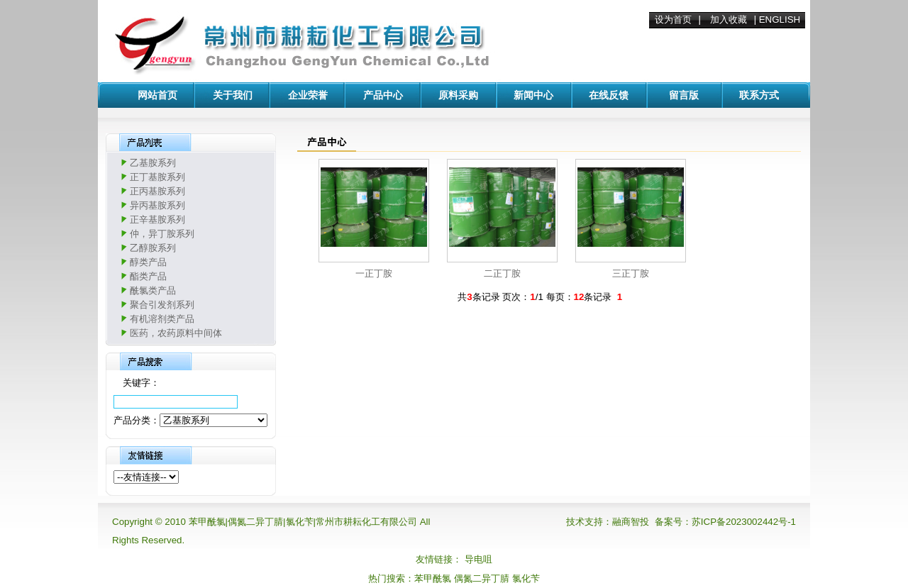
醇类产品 (148, 262)
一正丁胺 (374, 273)
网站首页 (157, 95)
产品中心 (383, 95)
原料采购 (458, 95)
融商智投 (631, 522)
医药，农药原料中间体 (176, 333)
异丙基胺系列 (157, 205)
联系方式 (759, 95)
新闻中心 (533, 95)
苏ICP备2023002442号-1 (744, 522)
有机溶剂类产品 (162, 319)
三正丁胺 (631, 273)
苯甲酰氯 (433, 578)
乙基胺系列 (153, 163)
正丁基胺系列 (157, 177)
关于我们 (233, 95)
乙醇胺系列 (153, 248)
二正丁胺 (502, 273)
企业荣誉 (308, 95)
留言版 (684, 95)
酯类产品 (148, 276)
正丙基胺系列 (157, 191)
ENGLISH (780, 20)
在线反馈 (609, 95)
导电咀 (478, 559)
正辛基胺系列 (157, 220)
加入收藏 (729, 20)
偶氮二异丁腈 (482, 578)
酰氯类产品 (153, 290)
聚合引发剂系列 (162, 305)
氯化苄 (526, 578)
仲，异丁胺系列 (162, 234)
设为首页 (673, 20)
